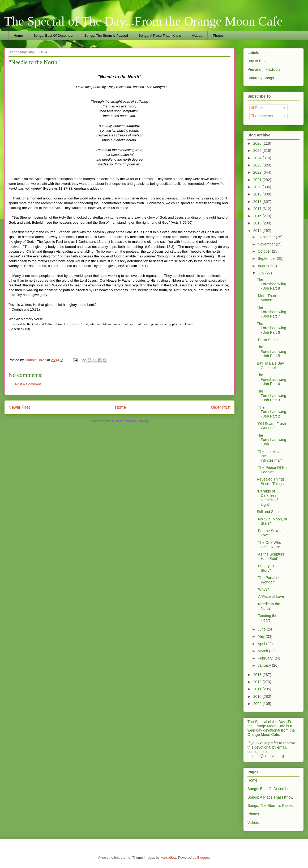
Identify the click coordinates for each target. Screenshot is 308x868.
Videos (197, 36)
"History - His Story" (268, 568)
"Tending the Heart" (267, 618)
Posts (257, 108)
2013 (258, 675)
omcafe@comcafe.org (266, 756)
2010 (258, 696)
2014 (258, 231)
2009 (258, 704)
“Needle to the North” (268, 606)
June (262, 629)
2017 (258, 209)
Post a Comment (28, 384)
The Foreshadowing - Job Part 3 (271, 396)
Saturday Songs (261, 78)
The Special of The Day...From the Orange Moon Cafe (143, 21)
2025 (258, 151)
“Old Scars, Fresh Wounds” (271, 426)
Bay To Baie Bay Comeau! (270, 366)
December (267, 237)
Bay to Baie (257, 61)
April (262, 644)
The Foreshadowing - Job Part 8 (271, 284)
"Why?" (263, 589)
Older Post (221, 407)
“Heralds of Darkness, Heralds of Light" (267, 498)
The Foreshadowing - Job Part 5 (271, 352)
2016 (258, 216)
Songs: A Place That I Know (160, 36)
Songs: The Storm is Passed (106, 36)
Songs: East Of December (54, 36)
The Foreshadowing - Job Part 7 (271, 312)
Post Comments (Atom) (130, 421)
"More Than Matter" (266, 298)
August (264, 266)
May (262, 636)
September (267, 258)
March (263, 651)
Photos (218, 36)
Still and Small (269, 512)
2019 (258, 194)
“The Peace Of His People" (272, 470)
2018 (258, 202)
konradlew (168, 857)
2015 (258, 223)
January (265, 665)
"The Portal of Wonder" (268, 580)
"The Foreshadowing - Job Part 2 (271, 412)
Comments (262, 116)
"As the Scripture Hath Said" (271, 556)
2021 (258, 180)
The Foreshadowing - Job (271, 440)
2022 (258, 172)
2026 (258, 143)
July (261, 273)
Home (18, 36)
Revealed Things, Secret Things (271, 481)
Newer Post (19, 407)
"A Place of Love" (271, 596)
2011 (258, 689)
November (267, 244)
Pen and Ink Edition (264, 69)
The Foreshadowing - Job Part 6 (271, 328)
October (265, 251)
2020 (258, 187)
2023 (258, 165)
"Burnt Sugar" (268, 340)
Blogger (203, 857)
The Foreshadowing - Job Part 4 (271, 379)
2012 (258, 682)
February (266, 658)
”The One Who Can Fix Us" (269, 545)
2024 (258, 158)
